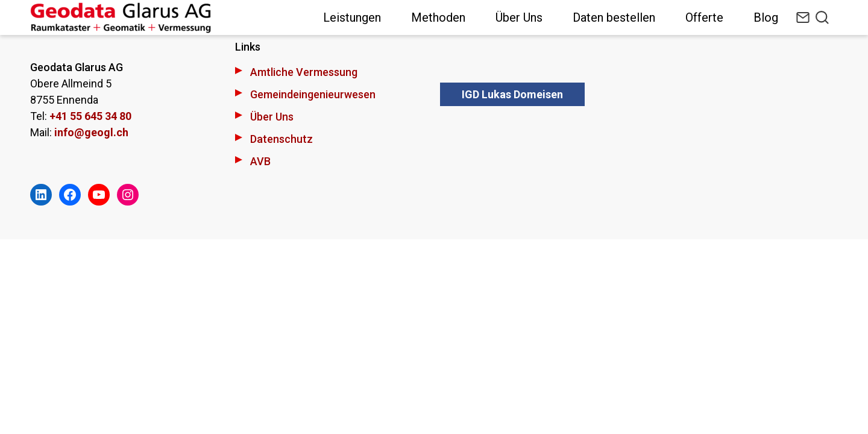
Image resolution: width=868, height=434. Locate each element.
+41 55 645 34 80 (90, 116)
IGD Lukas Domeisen (512, 94)
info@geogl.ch (91, 132)
